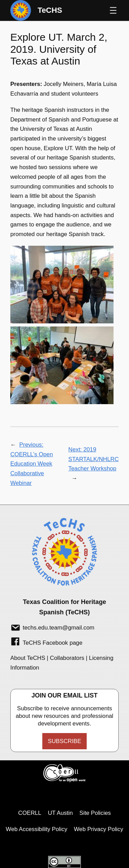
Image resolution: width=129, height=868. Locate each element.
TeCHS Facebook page (53, 643)
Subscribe (64, 741)
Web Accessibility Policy (37, 829)
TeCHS (50, 10)
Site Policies (95, 813)
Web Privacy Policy (99, 829)
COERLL (30, 813)
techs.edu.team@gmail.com (58, 628)
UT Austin (60, 813)
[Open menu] (113, 10)
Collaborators (67, 658)
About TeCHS (28, 658)
